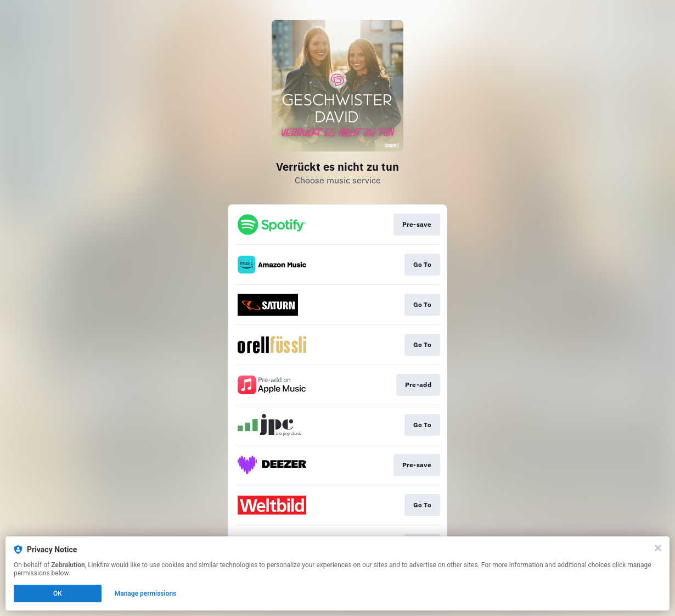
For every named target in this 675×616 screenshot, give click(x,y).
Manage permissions (146, 593)
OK (58, 593)
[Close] (658, 548)
